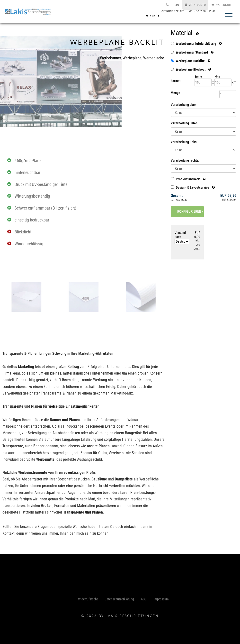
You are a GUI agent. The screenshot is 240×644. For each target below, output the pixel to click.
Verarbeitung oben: (184, 105)
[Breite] (203, 82)
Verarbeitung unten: (185, 123)
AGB (144, 600)
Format (176, 81)
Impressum (161, 600)
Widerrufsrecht (88, 600)
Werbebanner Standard (192, 52)
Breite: (199, 77)
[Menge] (228, 94)
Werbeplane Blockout (191, 69)
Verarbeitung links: (184, 142)
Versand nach (182, 237)
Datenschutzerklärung (119, 600)
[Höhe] (223, 82)
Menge (175, 93)
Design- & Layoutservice (193, 187)
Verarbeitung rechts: (185, 160)
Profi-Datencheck (188, 179)
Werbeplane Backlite (190, 61)
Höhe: (218, 77)
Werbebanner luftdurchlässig (196, 44)
